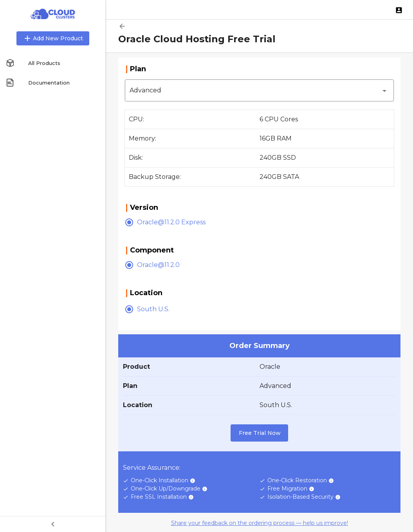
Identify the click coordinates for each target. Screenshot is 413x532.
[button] (259, 90)
